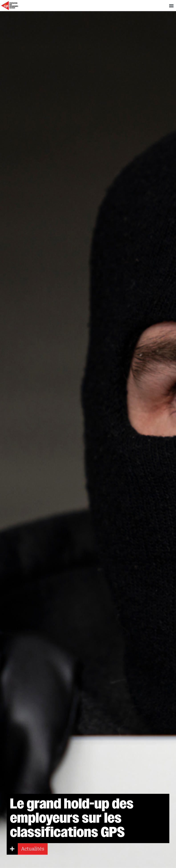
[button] (171, 6)
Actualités (33, 849)
